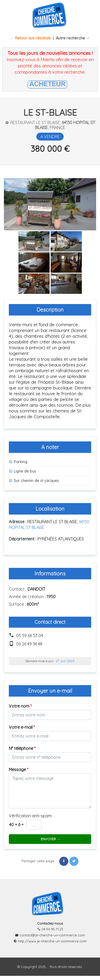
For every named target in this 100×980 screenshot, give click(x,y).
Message (19, 769)
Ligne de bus (22, 471)
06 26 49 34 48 (29, 644)
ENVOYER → (50, 839)
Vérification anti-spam (30, 816)
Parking (18, 462)
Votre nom (20, 706)
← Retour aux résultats (31, 38)
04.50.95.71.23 (50, 929)
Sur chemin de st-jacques (34, 480)
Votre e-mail (22, 727)
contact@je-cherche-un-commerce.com (50, 935)
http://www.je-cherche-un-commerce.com (50, 941)
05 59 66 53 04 (30, 635)
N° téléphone (22, 748)
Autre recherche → (73, 38)
